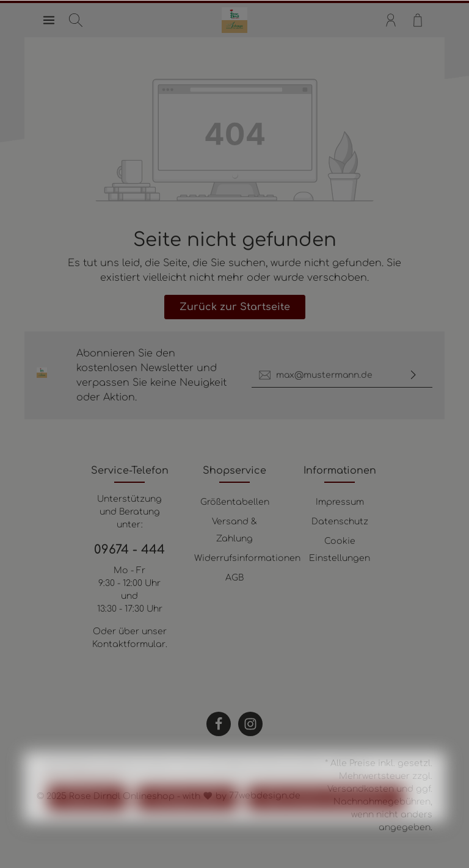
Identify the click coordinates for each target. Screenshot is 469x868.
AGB (234, 578)
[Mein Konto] (391, 20)
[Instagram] (250, 724)
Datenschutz (340, 522)
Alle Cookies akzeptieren (325, 826)
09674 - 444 (129, 550)
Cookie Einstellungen (340, 550)
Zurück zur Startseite (235, 307)
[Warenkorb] (418, 20)
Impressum (340, 502)
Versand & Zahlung (234, 530)
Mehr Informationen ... (85, 806)
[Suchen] (76, 20)
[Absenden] (413, 375)
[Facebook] (219, 724)
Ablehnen (87, 826)
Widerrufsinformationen (247, 558)
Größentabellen (235, 502)
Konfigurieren (187, 826)
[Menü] (49, 20)
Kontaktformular (129, 644)
